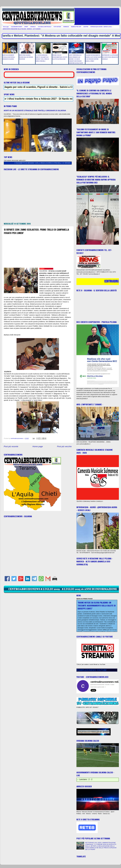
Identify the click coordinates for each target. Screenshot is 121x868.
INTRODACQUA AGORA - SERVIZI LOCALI (101, 27)
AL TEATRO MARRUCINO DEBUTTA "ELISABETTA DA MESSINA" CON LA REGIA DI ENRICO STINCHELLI (38, 163)
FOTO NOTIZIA (57, 27)
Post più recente (11, 446)
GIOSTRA (86, 27)
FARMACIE (66, 27)
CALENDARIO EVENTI (17, 27)
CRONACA (33, 27)
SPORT (26, 27)
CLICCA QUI (49, 269)
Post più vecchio (64, 446)
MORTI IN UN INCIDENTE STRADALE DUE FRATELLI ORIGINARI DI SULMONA (35, 111)
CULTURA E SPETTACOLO (45, 27)
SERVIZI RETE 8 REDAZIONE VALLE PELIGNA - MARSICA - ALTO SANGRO (22, 29)
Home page (6, 27)
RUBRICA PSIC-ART (76, 27)
